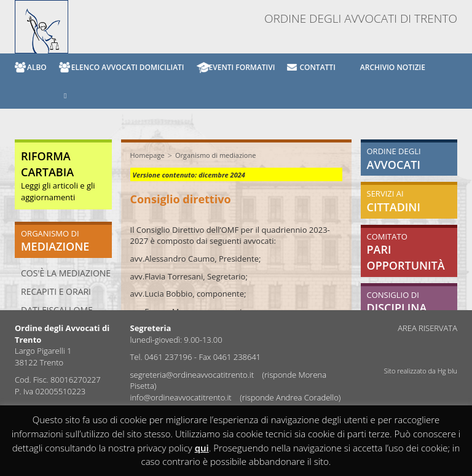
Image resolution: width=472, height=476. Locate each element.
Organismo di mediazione (215, 155)
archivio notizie (393, 67)
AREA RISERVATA (427, 328)
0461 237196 (168, 357)
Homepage (147, 155)
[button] (59, 95)
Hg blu (447, 371)
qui (202, 448)
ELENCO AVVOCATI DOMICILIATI (128, 67)
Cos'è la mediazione (66, 273)
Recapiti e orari (56, 291)
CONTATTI (317, 67)
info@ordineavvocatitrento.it (182, 397)
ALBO (37, 67)
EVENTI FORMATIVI (242, 67)
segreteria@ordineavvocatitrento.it (193, 375)
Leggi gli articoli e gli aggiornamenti (58, 177)
